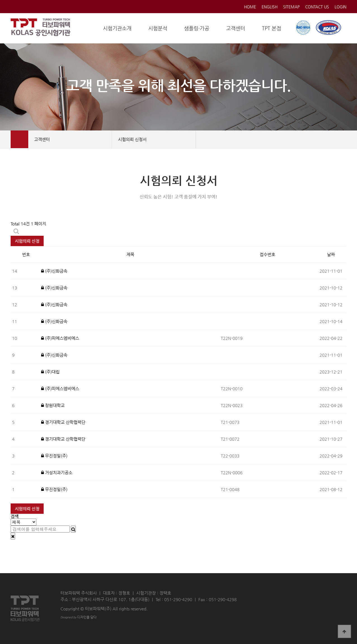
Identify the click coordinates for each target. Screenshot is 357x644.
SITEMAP (291, 7)
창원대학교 (53, 405)
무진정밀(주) (54, 456)
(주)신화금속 (54, 271)
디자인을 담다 (78, 617)
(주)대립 (50, 372)
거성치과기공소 (57, 473)
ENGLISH (270, 7)
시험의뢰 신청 (27, 241)
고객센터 (71, 139)
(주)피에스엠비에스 (60, 338)
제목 (130, 254)
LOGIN (340, 7)
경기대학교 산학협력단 (63, 422)
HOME (250, 7)
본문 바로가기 (0, 0)
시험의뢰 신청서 (155, 139)
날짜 (331, 254)
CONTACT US (317, 7)
